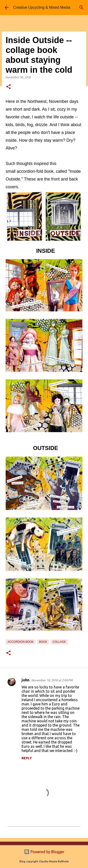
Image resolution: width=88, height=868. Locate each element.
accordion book (21, 642)
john (25, 680)
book (43, 642)
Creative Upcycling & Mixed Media (42, 7)
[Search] (81, 8)
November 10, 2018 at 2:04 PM (52, 680)
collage (59, 642)
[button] (8, 87)
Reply (27, 758)
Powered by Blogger (44, 852)
